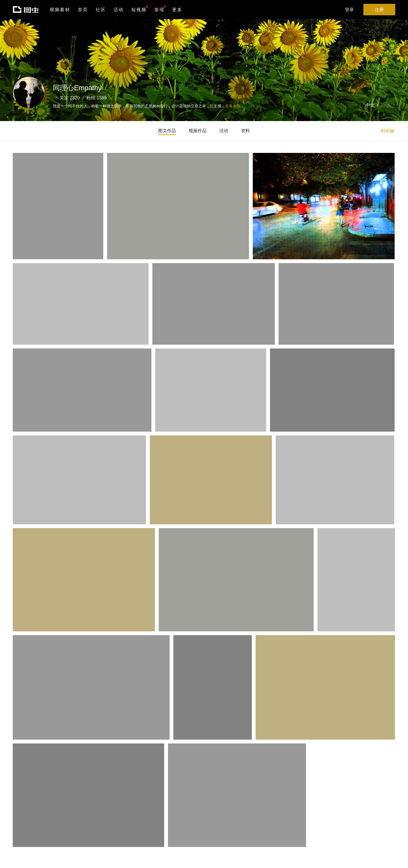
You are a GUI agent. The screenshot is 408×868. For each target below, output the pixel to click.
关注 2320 (70, 98)
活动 (119, 10)
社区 (101, 10)
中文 (370, 105)
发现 (160, 9)
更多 (177, 10)
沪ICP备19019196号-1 (110, 859)
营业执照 (140, 859)
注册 (379, 10)
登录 (349, 10)
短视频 (139, 10)
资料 (245, 131)
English (388, 105)
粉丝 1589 (96, 98)
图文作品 (167, 131)
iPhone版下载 (184, 826)
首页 (83, 10)
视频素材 (60, 10)
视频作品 (198, 131)
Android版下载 (184, 840)
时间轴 (388, 131)
